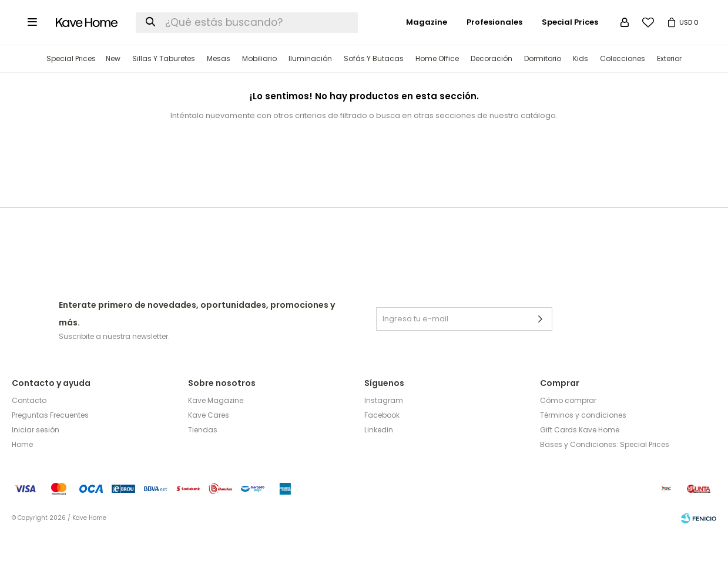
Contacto (29, 429)
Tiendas (203, 458)
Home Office (437, 87)
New (113, 87)
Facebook (382, 443)
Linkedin (379, 458)
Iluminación (310, 87)
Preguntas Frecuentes (50, 443)
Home (22, 473)
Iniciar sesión (36, 458)
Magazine (427, 50)
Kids (581, 87)
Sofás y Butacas (374, 87)
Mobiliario (259, 87)
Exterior (669, 87)
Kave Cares (209, 443)
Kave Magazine (216, 429)
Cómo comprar (568, 429)
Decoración (492, 87)
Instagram (384, 429)
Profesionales (494, 50)
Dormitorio (543, 87)
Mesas (219, 87)
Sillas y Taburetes (164, 87)
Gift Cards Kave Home (580, 458)
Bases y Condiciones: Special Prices (605, 473)
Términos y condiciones (583, 443)
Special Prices (71, 87)
